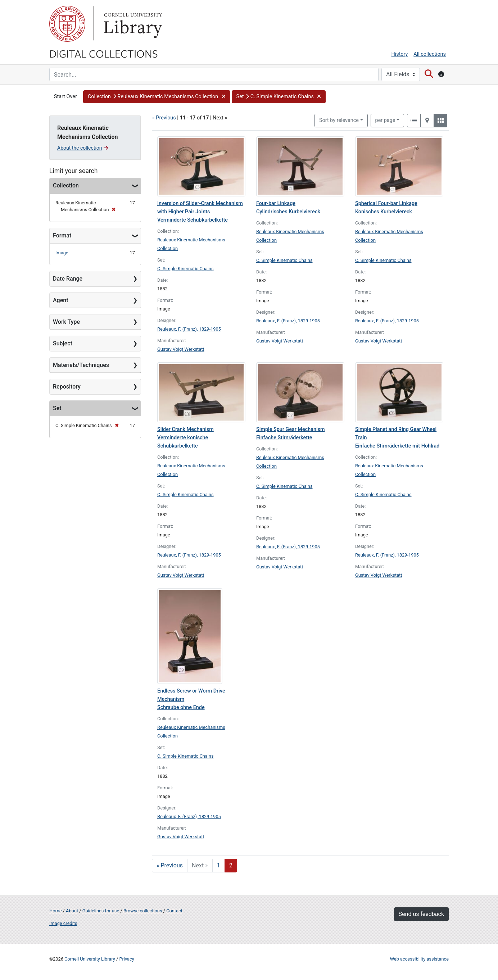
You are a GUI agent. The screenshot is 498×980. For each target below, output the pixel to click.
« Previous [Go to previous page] (170, 865)
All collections (430, 54)
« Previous (164, 118)
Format (62, 235)
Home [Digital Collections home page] (55, 911)
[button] (157, 97)
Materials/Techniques (81, 365)
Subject (63, 343)
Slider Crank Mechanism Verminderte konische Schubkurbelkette (185, 438)
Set (57, 408)
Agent (60, 300)
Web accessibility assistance (419, 959)
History (400, 54)
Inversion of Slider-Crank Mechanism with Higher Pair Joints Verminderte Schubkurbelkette (200, 212)
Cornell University (67, 24)
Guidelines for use (101, 911)
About (72, 911)
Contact (174, 911)
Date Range (68, 279)
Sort (339, 120)
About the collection (83, 148)
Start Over (65, 97)
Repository (67, 387)
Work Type (66, 322)
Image (62, 253)
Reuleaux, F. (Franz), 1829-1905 (189, 329)
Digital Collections (104, 53)
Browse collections (143, 911)
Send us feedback (421, 914)
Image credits (63, 923)
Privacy (126, 959)
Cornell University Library (90, 959)
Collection (66, 185)
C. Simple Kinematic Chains (185, 269)
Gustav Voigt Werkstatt (181, 349)
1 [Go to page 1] (219, 865)
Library (132, 24)
